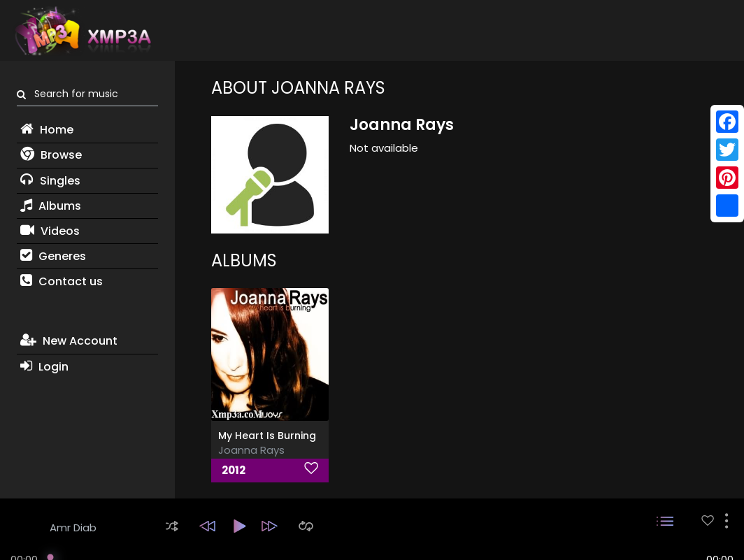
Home (47, 130)
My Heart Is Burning (267, 436)
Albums (51, 206)
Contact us (62, 281)
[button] (172, 526)
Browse (51, 155)
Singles (50, 181)
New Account (69, 341)
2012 (234, 470)
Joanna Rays (251, 450)
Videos (50, 231)
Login (44, 367)
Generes (53, 256)
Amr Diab (73, 527)
